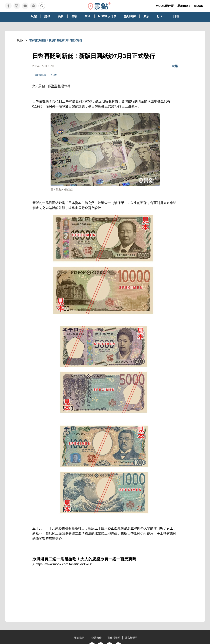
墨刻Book (184, 6)
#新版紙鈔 (41, 75)
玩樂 (175, 66)
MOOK (198, 6)
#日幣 (54, 75)
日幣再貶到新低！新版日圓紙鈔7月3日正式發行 (55, 40)
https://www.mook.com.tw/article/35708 (64, 564)
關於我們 (79, 638)
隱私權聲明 (131, 638)
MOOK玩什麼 (165, 6)
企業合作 (97, 638)
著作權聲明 (114, 638)
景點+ (20, 40)
